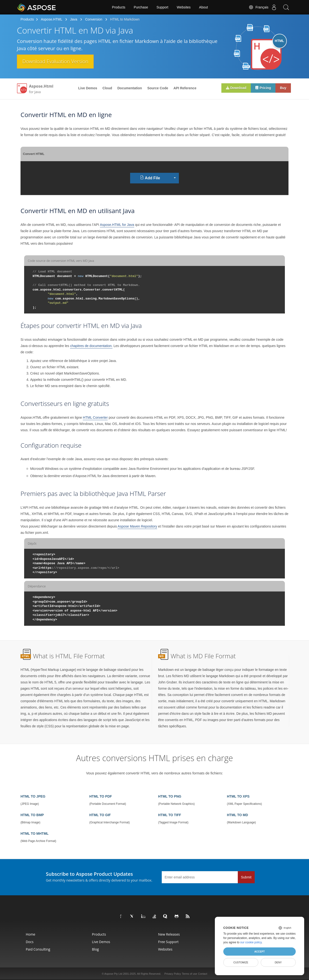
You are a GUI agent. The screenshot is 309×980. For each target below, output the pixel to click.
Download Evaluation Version (58, 62)
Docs (30, 942)
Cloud (107, 88)
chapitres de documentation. (91, 346)
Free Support (168, 942)
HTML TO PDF (101, 796)
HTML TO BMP (32, 815)
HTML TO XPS (238, 796)
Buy (283, 88)
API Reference (185, 88)
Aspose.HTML (51, 19)
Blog (95, 949)
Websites (184, 7)
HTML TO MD (237, 815)
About (204, 7)
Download (235, 88)
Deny (278, 962)
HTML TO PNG (170, 796)
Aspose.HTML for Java (117, 225)
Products (119, 7)
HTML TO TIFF (170, 815)
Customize (241, 962)
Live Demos (88, 88)
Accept (259, 952)
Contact (203, 974)
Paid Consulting (38, 949)
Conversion (94, 19)
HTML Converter (95, 417)
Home (31, 934)
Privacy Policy (173, 974)
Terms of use (189, 974)
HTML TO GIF (100, 815)
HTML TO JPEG (33, 796)
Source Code (158, 88)
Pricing (262, 88)
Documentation (130, 88)
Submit (246, 877)
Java (74, 19)
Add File (150, 178)
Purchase (141, 7)
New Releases (169, 934)
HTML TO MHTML (35, 834)
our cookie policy (251, 942)
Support (162, 7)
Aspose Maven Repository (137, 526)
